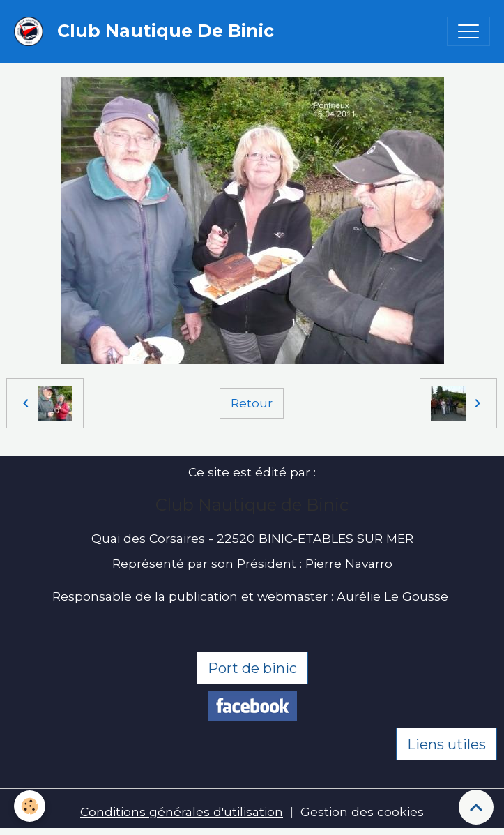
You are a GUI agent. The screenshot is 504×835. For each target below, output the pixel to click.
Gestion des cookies (362, 812)
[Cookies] (30, 806)
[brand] (147, 31)
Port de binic (252, 668)
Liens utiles (446, 744)
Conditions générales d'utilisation (182, 812)
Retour (252, 403)
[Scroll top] (476, 807)
